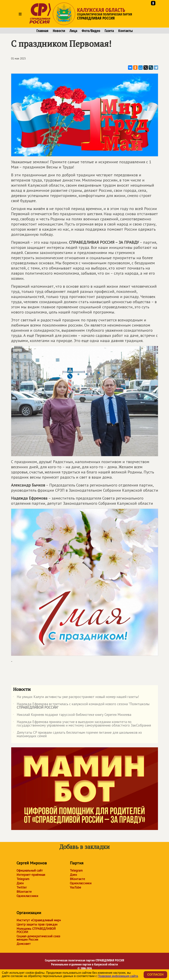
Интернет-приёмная (31, 875)
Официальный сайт (30, 870)
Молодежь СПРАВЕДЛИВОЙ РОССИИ (36, 930)
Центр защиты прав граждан (37, 924)
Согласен (155, 975)
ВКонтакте (24, 892)
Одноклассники (27, 896)
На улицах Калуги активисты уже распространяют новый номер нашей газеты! (76, 697)
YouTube (75, 887)
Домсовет (24, 944)
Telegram (23, 879)
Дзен (20, 883)
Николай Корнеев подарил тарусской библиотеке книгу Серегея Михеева (72, 715)
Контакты (126, 31)
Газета (109, 31)
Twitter (22, 887)
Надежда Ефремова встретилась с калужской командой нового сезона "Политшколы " (81, 706)
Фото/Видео (91, 31)
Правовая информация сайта (118, 976)
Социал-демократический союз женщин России (38, 938)
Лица (73, 31)
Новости (59, 31)
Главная (42, 31)
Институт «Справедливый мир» (39, 920)
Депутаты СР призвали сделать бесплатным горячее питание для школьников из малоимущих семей (77, 734)
